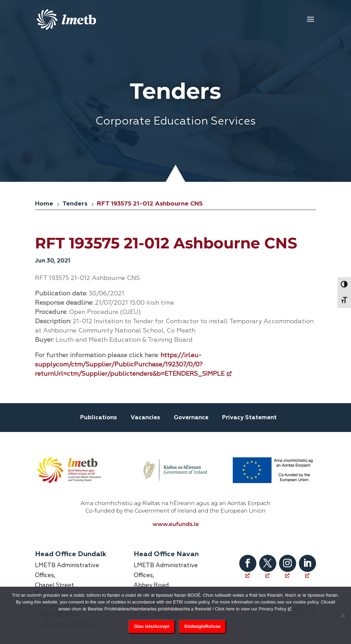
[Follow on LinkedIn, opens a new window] (307, 554)
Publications (99, 418)
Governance (191, 418)
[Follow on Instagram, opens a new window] (288, 554)
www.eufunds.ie (176, 515)
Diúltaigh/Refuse (202, 626)
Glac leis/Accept (152, 626)
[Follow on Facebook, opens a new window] (248, 554)
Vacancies (145, 418)
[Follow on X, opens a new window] (268, 554)
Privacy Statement (249, 418)
